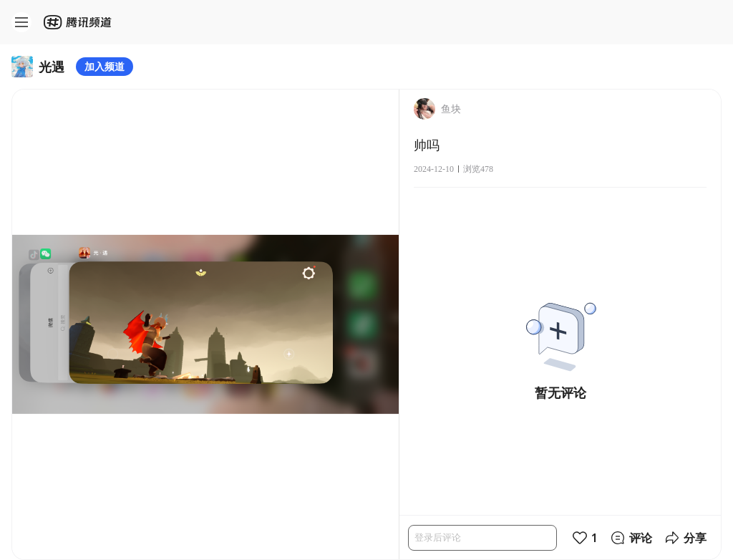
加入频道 (105, 66)
